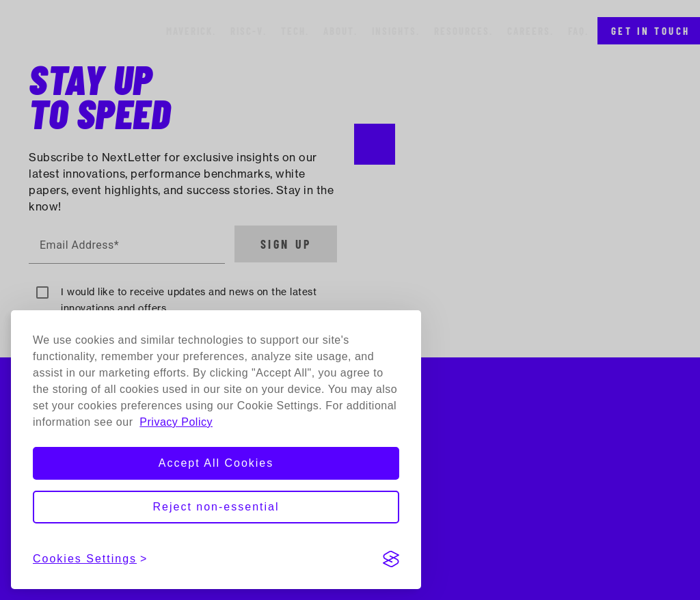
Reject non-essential (216, 507)
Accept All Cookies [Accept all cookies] (216, 463)
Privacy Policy (176, 422)
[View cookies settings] (90, 559)
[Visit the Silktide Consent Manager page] (391, 559)
